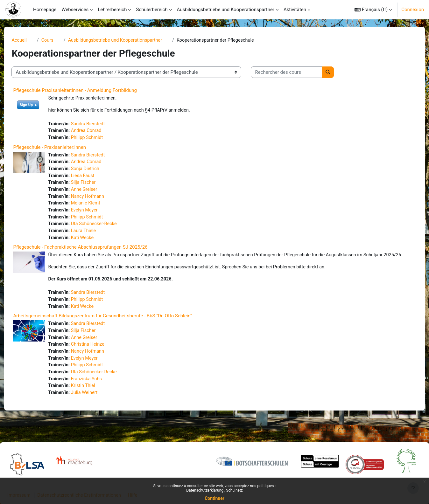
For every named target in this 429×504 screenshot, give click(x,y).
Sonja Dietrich (97, 171)
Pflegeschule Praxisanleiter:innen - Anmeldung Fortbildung (86, 91)
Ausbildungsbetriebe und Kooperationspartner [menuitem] (226, 10)
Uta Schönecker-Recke (106, 228)
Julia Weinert (97, 409)
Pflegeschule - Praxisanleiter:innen (61, 149)
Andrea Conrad (98, 132)
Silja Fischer (96, 185)
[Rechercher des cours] (298, 73)
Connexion (413, 10)
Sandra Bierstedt (100, 125)
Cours (59, 40)
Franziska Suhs (99, 395)
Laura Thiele (96, 235)
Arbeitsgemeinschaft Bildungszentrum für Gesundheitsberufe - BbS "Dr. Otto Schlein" (113, 330)
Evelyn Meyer (97, 214)
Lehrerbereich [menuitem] (112, 10)
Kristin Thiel (95, 402)
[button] (373, 10)
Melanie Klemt (98, 207)
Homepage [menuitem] (45, 10)
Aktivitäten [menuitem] (295, 10)
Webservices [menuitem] (75, 10)
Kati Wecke (95, 243)
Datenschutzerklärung (205, 490)
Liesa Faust (95, 178)
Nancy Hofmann (100, 200)
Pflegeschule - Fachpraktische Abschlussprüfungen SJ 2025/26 (91, 252)
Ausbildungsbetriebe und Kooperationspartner (129, 40)
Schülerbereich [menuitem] (152, 10)
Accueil (30, 40)
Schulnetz (234, 490)
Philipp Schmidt (99, 139)
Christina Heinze (100, 359)
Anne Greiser (96, 192)
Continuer (215, 498)
